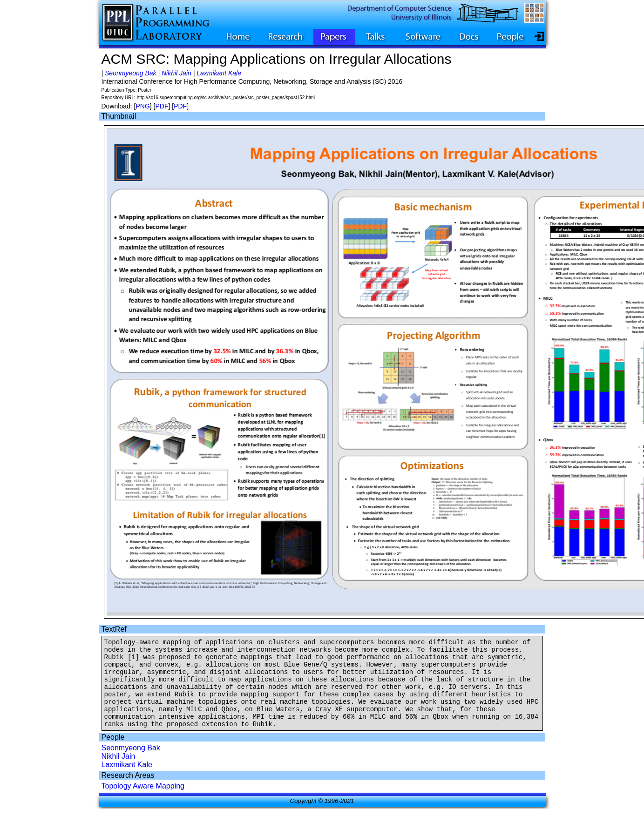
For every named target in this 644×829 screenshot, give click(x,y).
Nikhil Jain (176, 73)
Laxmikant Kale (219, 73)
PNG (142, 106)
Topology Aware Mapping (143, 803)
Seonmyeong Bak (131, 73)
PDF (162, 106)
